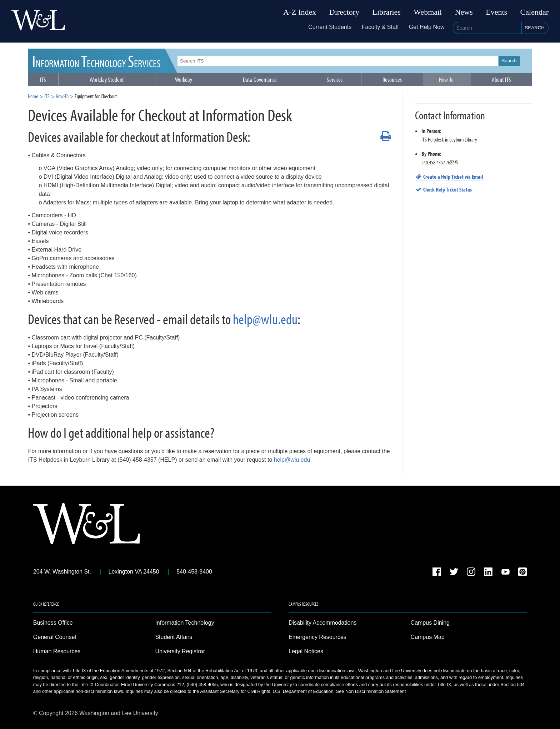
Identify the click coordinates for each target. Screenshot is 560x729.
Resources (392, 80)
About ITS (501, 80)
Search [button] (535, 28)
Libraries (387, 12)
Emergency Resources (317, 637)
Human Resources (57, 651)
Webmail (428, 12)
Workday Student (107, 80)
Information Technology (184, 623)
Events (496, 12)
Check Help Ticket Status (444, 189)
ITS (97, 61)
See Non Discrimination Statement (371, 691)
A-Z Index (300, 12)
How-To (446, 80)
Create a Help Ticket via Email (449, 177)
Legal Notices (306, 651)
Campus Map (428, 637)
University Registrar (180, 651)
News (464, 12)
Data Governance (260, 80)
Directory (344, 12)
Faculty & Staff (380, 27)
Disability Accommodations (322, 623)
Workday (184, 80)
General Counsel (55, 637)
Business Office (53, 623)
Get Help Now (427, 27)
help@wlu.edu (265, 319)
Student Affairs (174, 637)
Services (335, 80)
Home (33, 96)
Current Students (330, 27)
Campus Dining (430, 623)
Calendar (534, 12)
